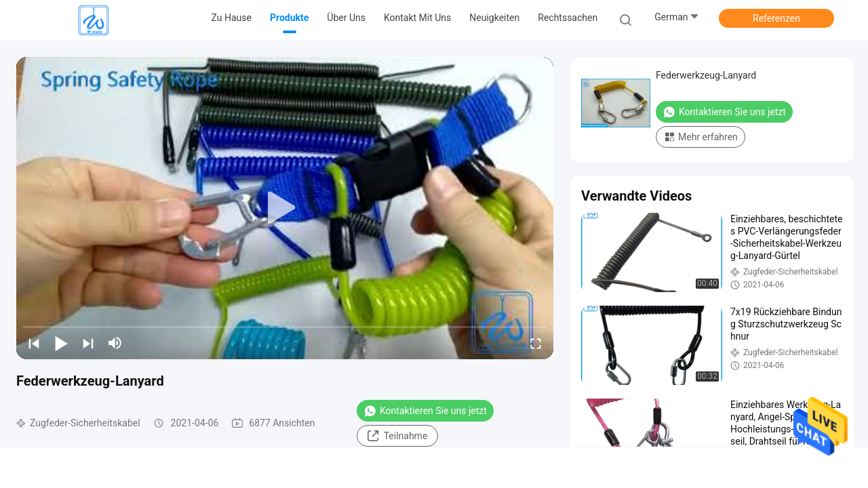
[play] (285, 208)
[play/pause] (61, 343)
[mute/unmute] (115, 343)
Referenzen (776, 18)
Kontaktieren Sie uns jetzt (425, 411)
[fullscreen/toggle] (536, 343)
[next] (88, 343)
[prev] (34, 343)
